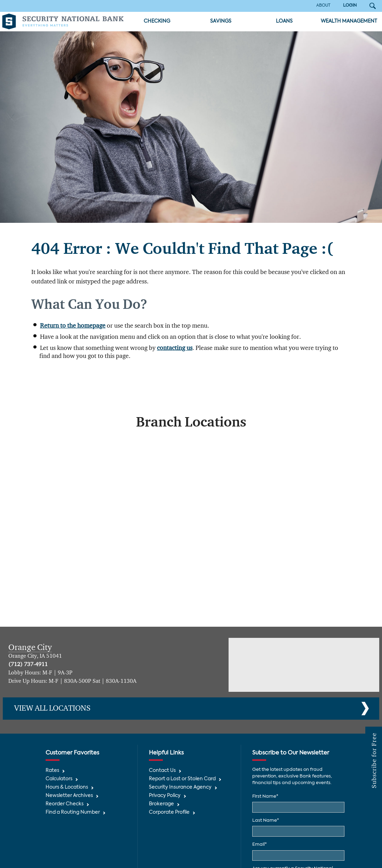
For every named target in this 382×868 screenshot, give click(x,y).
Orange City (30, 648)
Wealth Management (349, 21)
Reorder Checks (65, 804)
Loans (284, 21)
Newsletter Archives (69, 796)
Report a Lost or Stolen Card (182, 779)
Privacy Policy (165, 796)
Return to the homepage (73, 326)
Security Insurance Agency (180, 787)
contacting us (175, 348)
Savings (221, 21)
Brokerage (161, 804)
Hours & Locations (67, 787)
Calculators (59, 779)
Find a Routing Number (73, 812)
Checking (157, 21)
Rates (52, 771)
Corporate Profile (169, 812)
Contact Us (162, 771)
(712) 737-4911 (28, 665)
